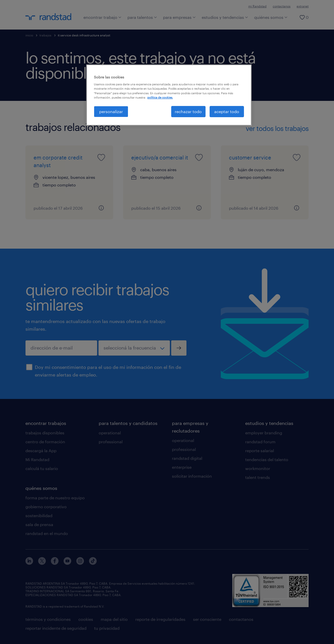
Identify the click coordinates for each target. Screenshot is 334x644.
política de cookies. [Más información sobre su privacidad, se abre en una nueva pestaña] (160, 97)
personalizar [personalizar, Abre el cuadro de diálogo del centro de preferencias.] (111, 111)
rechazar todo (188, 111)
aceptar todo (227, 111)
